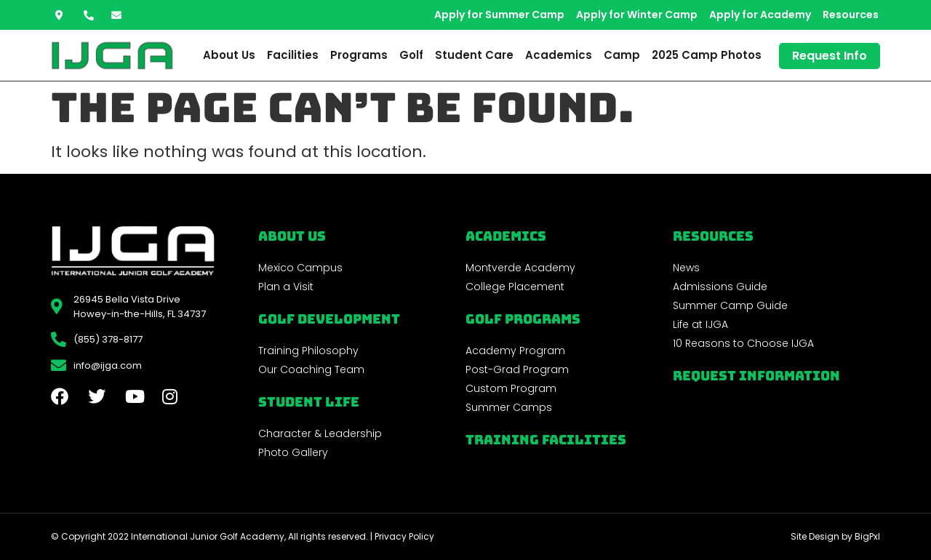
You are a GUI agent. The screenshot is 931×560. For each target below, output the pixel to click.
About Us (229, 55)
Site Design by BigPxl (835, 536)
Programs (359, 55)
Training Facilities (546, 440)
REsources (713, 236)
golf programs (523, 319)
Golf (411, 55)
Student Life (309, 402)
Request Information (756, 376)
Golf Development (329, 319)
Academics (559, 55)
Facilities (293, 55)
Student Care (474, 55)
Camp (622, 55)
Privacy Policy (404, 536)
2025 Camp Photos (707, 55)
